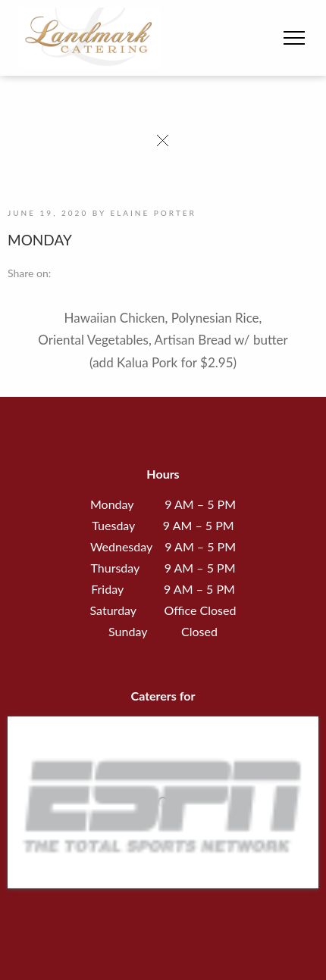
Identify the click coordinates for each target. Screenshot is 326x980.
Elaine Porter (153, 213)
